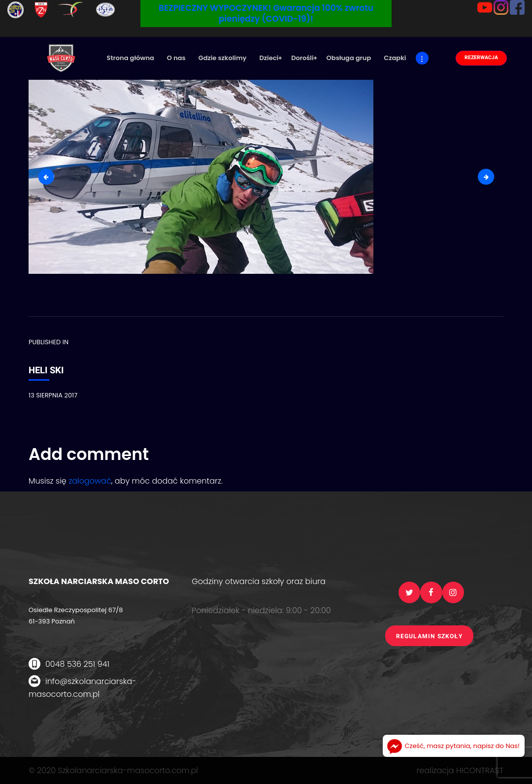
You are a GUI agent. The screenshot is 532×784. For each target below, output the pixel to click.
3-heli (50, 177)
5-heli (490, 177)
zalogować (90, 481)
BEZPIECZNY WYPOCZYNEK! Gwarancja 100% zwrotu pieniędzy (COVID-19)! (266, 13)
